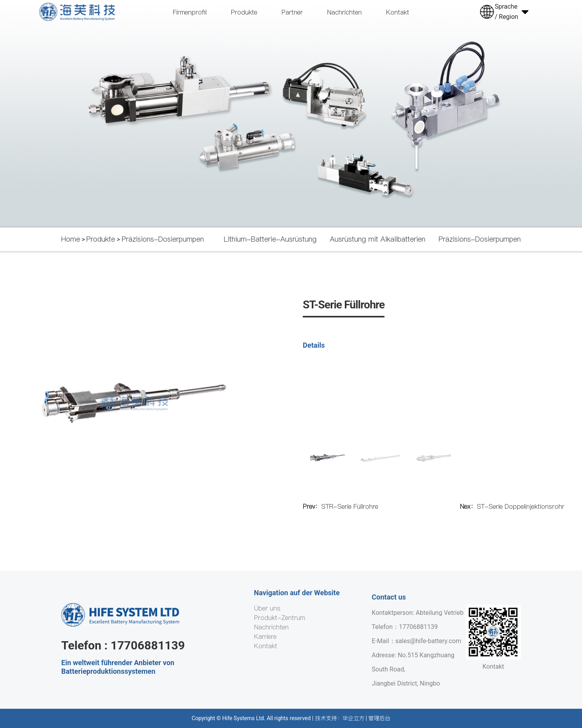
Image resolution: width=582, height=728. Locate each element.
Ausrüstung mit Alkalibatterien (378, 239)
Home (71, 239)
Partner (292, 12)
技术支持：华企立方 (340, 718)
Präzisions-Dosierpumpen (163, 239)
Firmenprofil (190, 12)
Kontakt (398, 12)
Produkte (244, 12)
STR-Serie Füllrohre (340, 506)
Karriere (265, 636)
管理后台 (379, 718)
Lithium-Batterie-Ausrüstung (270, 239)
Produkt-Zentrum (280, 618)
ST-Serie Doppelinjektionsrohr (512, 506)
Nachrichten (344, 12)
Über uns (267, 608)
